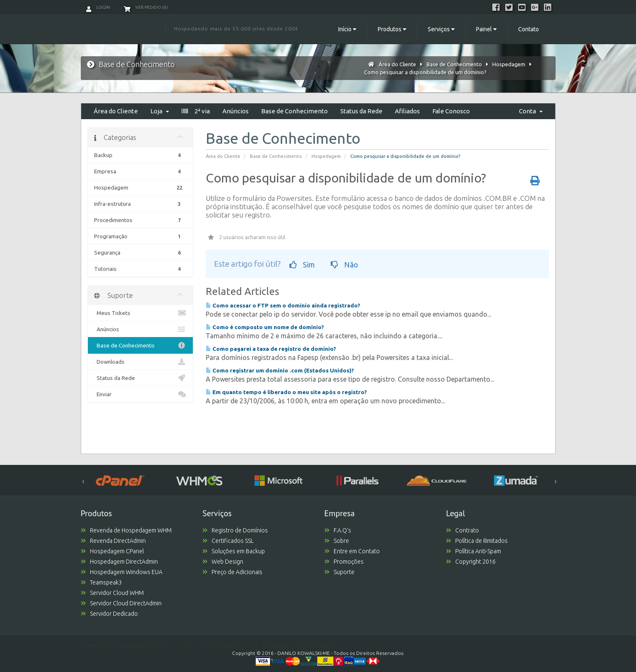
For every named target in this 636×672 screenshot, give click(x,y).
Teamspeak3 (101, 582)
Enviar (141, 394)
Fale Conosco (451, 111)
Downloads (141, 362)
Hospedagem (509, 64)
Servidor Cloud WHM (112, 593)
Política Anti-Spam (474, 551)
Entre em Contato (352, 551)
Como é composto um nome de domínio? (265, 327)
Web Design (223, 562)
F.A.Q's (338, 530)
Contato (529, 29)
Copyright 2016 (471, 562)
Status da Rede (361, 111)
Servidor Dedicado (109, 614)
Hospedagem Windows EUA (122, 572)
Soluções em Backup (234, 551)
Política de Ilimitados (477, 541)
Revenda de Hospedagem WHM (126, 530)
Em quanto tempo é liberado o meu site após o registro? (286, 392)
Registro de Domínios (235, 530)
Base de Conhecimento (454, 64)
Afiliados (407, 111)
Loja (160, 111)
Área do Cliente (397, 64)
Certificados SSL (228, 541)
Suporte (339, 572)
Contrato (463, 530)
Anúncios (236, 111)
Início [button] (347, 29)
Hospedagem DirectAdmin (119, 562)
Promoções (344, 562)
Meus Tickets (141, 313)
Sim (302, 265)
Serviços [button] (441, 29)
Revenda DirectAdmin (113, 541)
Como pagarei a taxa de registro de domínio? (271, 349)
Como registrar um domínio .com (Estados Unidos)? (280, 370)
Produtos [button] (392, 29)
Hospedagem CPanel (112, 551)
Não (344, 265)
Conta (531, 111)
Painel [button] (486, 29)
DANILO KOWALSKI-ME (304, 653)
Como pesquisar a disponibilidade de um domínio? (425, 72)
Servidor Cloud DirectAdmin (121, 603)
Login (98, 7)
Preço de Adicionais (232, 572)
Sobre (337, 541)
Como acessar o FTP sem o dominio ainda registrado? (283, 305)
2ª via (196, 111)
